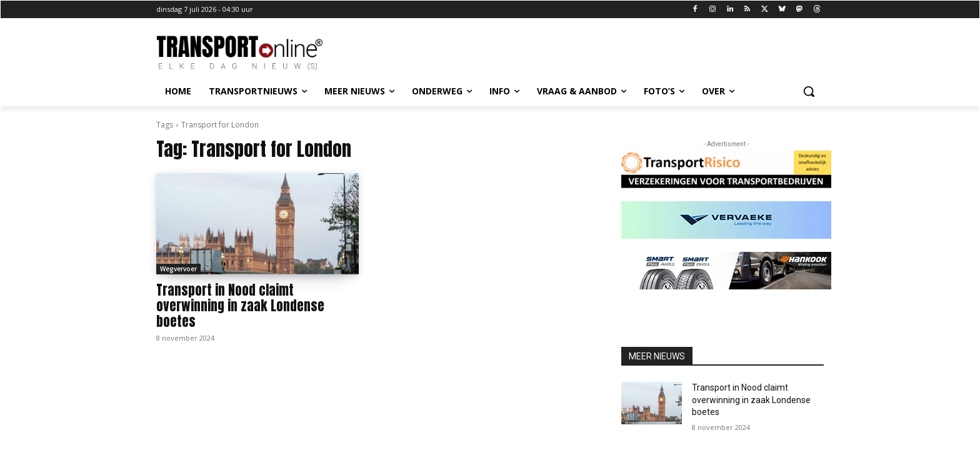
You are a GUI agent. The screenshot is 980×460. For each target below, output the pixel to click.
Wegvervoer (178, 269)
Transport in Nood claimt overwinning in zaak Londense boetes (240, 306)
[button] (809, 91)
